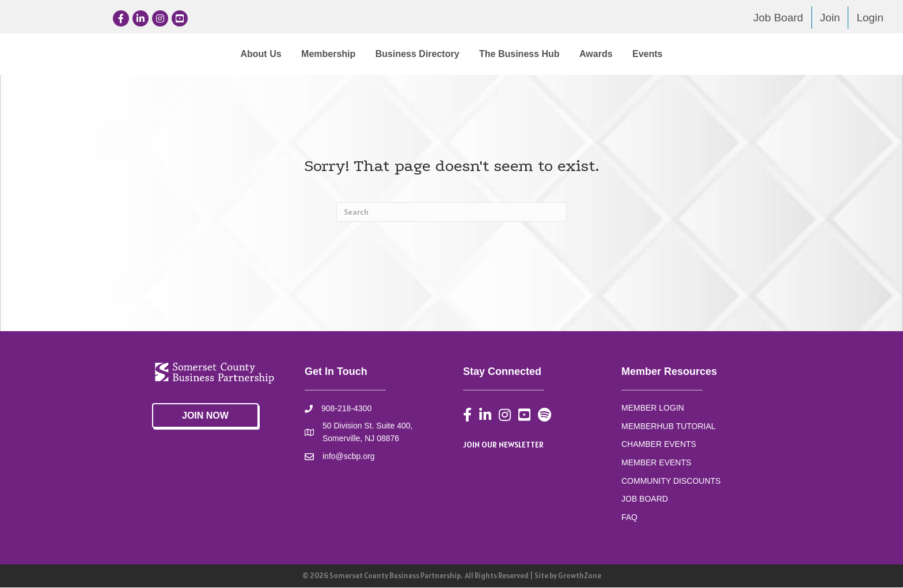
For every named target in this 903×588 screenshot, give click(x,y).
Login (870, 18)
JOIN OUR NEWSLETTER (503, 445)
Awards (691, 54)
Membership (233, 54)
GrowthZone (580, 576)
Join (830, 18)
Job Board (778, 18)
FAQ (629, 518)
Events (742, 54)
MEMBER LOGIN (653, 408)
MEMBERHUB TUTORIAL (669, 427)
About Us (166, 54)
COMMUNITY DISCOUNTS (671, 481)
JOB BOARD (645, 499)
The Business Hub (614, 54)
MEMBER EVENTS (656, 463)
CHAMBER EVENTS (659, 445)
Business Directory (322, 54)
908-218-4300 (346, 409)
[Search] (451, 213)
